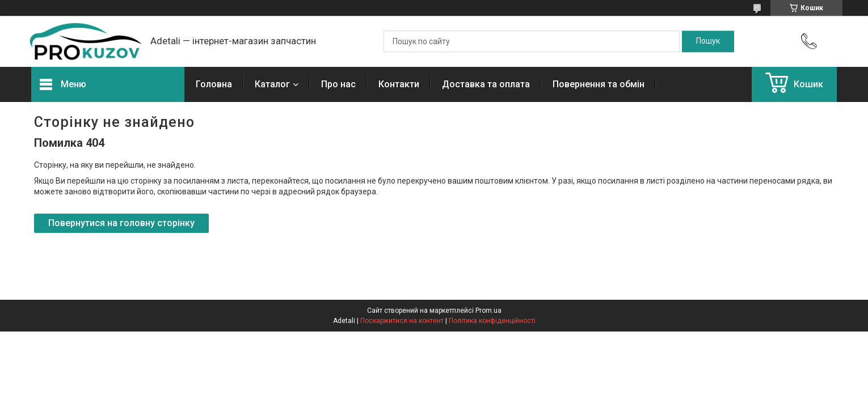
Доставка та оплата (486, 84)
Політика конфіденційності (492, 321)
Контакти (399, 84)
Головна (214, 84)
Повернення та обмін (599, 84)
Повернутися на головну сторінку (121, 223)
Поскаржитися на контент (402, 321)
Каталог (272, 84)
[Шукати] (708, 41)
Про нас (338, 84)
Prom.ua (488, 311)
